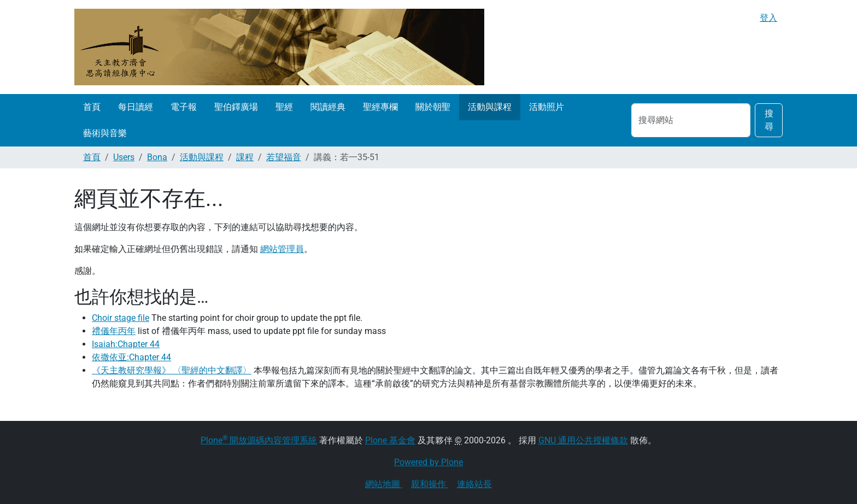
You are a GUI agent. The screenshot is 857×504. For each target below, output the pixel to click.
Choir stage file (121, 318)
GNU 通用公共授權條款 (583, 440)
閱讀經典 (328, 107)
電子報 (184, 107)
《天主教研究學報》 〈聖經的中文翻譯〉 (172, 370)
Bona (157, 157)
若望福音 (284, 157)
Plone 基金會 (390, 440)
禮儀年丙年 (114, 331)
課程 (245, 157)
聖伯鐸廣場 (236, 107)
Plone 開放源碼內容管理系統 (259, 440)
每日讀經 (136, 107)
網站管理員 (282, 249)
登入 (768, 18)
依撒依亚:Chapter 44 (131, 357)
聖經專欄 (380, 107)
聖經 (284, 107)
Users (124, 157)
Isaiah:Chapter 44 (126, 344)
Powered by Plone (428, 462)
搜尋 (769, 120)
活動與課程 (490, 107)
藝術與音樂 (105, 133)
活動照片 (547, 107)
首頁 (92, 107)
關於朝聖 (433, 107)
